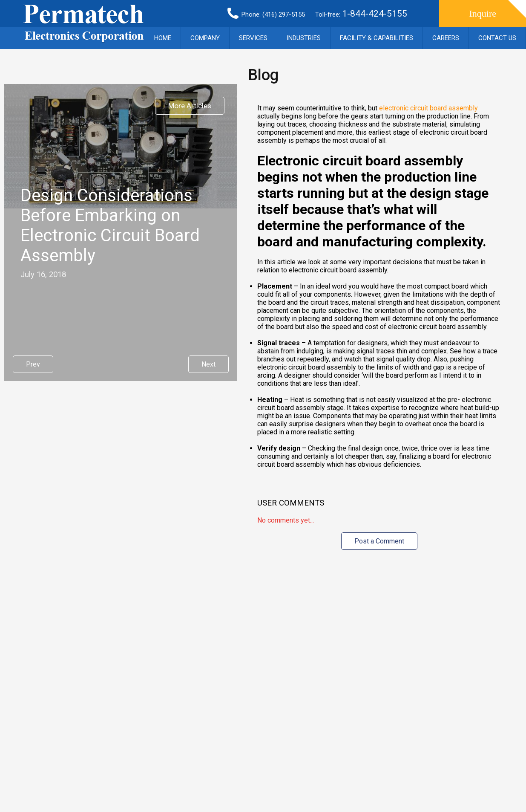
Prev (33, 364)
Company (205, 38)
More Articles (190, 106)
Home (163, 38)
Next (208, 364)
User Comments (291, 503)
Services (253, 38)
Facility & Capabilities (377, 38)
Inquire (483, 13)
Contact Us (497, 38)
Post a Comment (379, 541)
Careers (446, 38)
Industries (304, 38)
